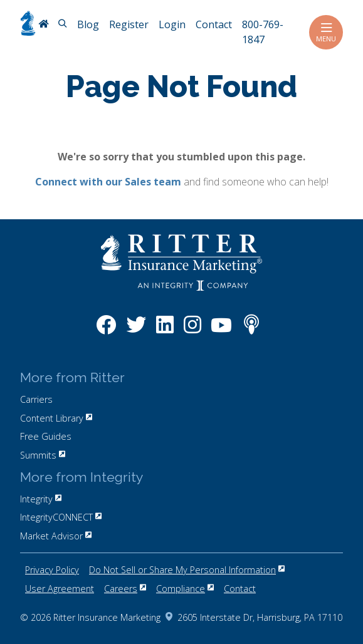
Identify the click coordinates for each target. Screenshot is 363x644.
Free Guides (46, 436)
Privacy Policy (52, 570)
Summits (43, 455)
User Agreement (60, 589)
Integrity (41, 499)
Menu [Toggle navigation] (326, 32)
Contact (240, 589)
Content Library (56, 418)
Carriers (36, 399)
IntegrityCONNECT (61, 517)
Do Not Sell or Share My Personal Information (187, 570)
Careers (125, 589)
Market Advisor (56, 536)
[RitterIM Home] (43, 25)
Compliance (185, 589)
